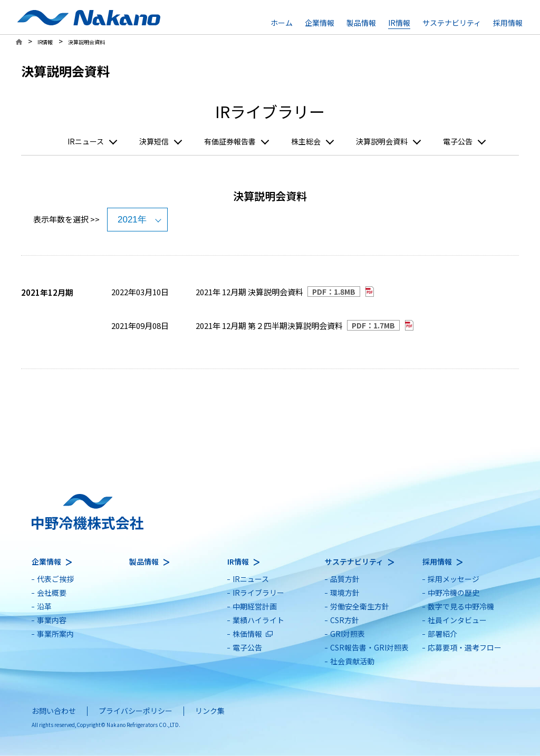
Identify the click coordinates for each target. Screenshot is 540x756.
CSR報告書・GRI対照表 (369, 647)
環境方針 (345, 593)
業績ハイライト (258, 620)
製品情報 (361, 23)
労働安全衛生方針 (360, 606)
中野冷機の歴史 (454, 593)
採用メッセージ (454, 579)
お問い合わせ (54, 711)
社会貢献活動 (352, 661)
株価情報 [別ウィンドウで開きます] (247, 634)
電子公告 (458, 142)
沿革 (44, 606)
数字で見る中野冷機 (461, 606)
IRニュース (86, 142)
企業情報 (320, 23)
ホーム (282, 23)
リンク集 (210, 711)
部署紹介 (442, 634)
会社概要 (52, 593)
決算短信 (154, 142)
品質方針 (345, 579)
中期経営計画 (255, 606)
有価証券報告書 (230, 142)
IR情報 (399, 23)
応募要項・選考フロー (465, 647)
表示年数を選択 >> (66, 219)
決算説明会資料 (382, 142)
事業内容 (52, 620)
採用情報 (508, 23)
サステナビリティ (452, 23)
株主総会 (306, 142)
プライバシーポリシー (136, 711)
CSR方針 (345, 620)
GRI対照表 (348, 634)
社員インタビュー (457, 620)
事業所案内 (55, 634)
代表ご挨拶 (55, 579)
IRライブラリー (258, 593)
